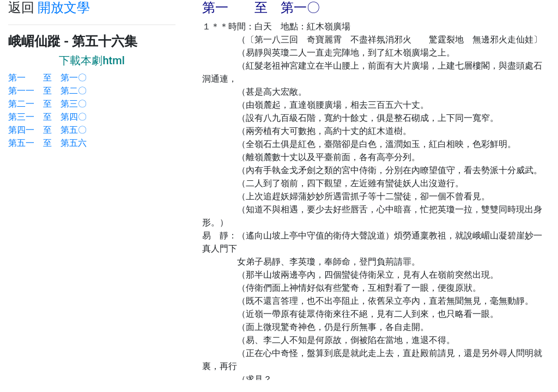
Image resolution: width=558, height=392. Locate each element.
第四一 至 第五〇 (47, 130)
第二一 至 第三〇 (47, 104)
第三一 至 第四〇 (47, 117)
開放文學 (64, 8)
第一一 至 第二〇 (47, 91)
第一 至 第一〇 (47, 78)
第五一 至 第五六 (47, 143)
